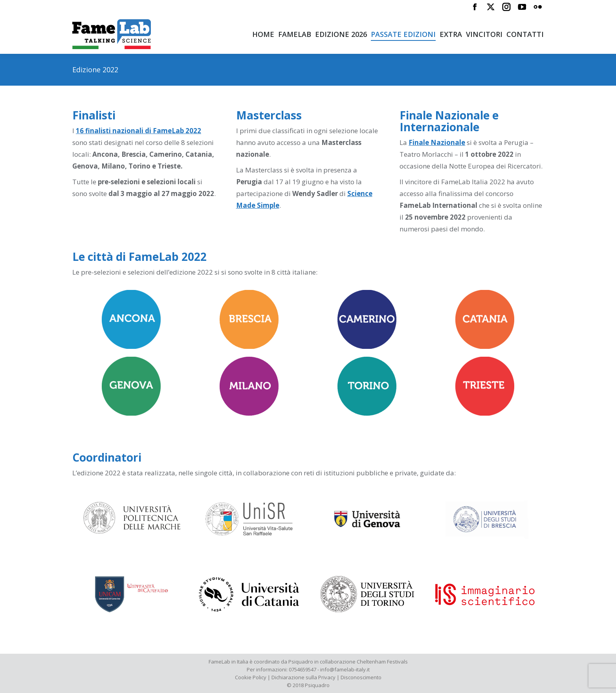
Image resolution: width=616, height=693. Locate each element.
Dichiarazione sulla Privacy (303, 677)
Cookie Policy (251, 677)
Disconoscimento (361, 677)
